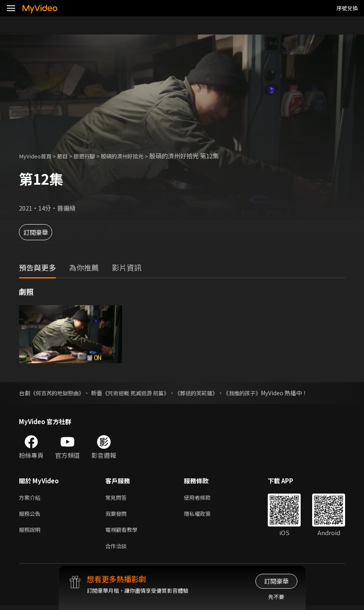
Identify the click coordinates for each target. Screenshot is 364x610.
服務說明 (31, 532)
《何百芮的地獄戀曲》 (59, 393)
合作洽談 (118, 550)
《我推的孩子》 (256, 393)
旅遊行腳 (93, 156)
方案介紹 (31, 498)
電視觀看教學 (124, 532)
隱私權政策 (204, 515)
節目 (68, 156)
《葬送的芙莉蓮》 (207, 393)
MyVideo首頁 (38, 156)
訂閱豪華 (42, 232)
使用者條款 (204, 498)
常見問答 (118, 498)
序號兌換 (347, 8)
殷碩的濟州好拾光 (135, 156)
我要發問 (118, 515)
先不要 (276, 597)
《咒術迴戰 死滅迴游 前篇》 (142, 393)
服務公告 (31, 515)
